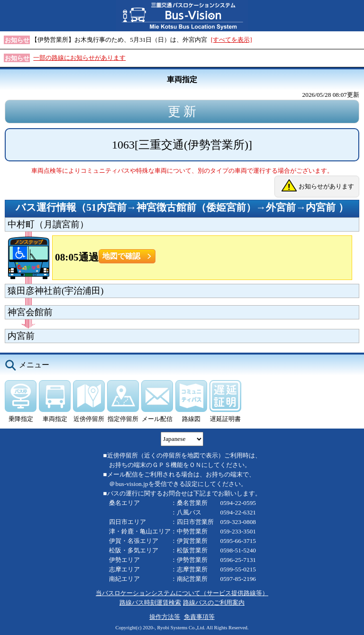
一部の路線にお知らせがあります (79, 58)
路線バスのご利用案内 (214, 602)
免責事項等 (199, 617)
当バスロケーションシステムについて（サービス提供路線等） (182, 593)
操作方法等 (165, 617)
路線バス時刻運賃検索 (150, 602)
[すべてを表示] (232, 40)
